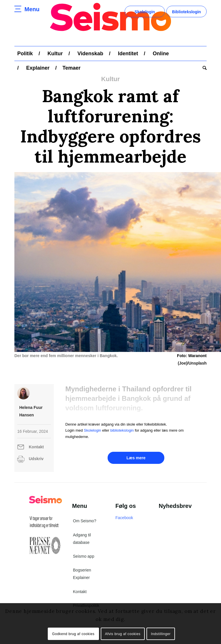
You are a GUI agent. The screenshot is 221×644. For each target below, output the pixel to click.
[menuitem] (25, 54)
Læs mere (136, 458)
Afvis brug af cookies (123, 634)
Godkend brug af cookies (73, 634)
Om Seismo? (85, 521)
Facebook (124, 518)
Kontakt (36, 447)
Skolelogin (145, 12)
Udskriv (36, 459)
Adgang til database (82, 539)
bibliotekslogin (122, 430)
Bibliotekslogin (186, 12)
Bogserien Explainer (82, 574)
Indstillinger (161, 634)
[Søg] (203, 68)
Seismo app (84, 556)
